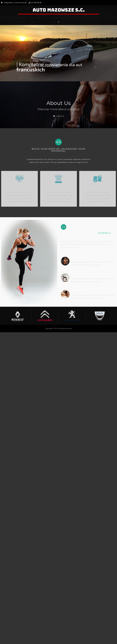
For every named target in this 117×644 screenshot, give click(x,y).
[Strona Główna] (54, 116)
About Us (61, 116)
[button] (58, 22)
